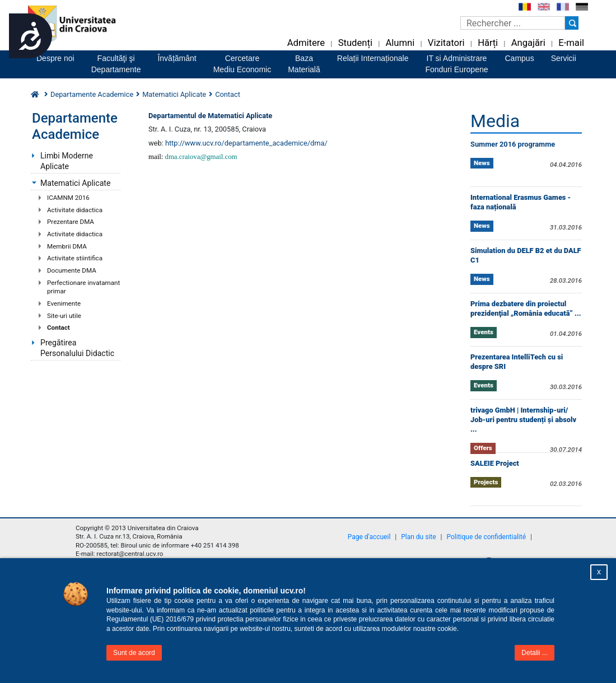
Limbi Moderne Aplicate (67, 161)
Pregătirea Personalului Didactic (77, 348)
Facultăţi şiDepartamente (116, 64)
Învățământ (177, 58)
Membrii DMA (67, 246)
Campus (520, 58)
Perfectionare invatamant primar (83, 287)
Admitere (306, 43)
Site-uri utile (64, 316)
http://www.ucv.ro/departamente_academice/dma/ (246, 143)
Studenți (355, 43)
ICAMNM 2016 (68, 198)
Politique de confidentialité (487, 537)
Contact (59, 328)
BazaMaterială (304, 64)
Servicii (564, 58)
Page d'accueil (369, 537)
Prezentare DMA (71, 222)
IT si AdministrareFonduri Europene (456, 64)
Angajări (528, 43)
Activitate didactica (75, 210)
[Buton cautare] (572, 23)
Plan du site (418, 537)
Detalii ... (535, 653)
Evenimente (64, 303)
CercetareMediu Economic (242, 64)
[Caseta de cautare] (513, 23)
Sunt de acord (134, 653)
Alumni (400, 43)
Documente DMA (72, 270)
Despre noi (55, 58)
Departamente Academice (92, 94)
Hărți (488, 43)
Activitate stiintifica (75, 258)
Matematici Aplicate (174, 94)
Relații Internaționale (373, 58)
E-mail (571, 43)
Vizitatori (446, 43)
